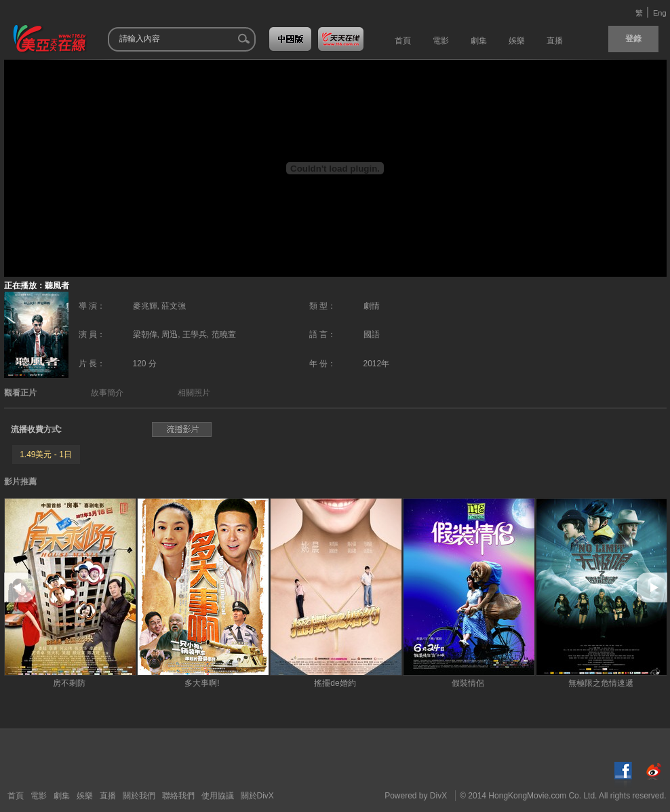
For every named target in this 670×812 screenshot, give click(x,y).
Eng (660, 13)
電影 (39, 796)
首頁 (16, 796)
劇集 (62, 796)
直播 (108, 796)
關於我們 (139, 796)
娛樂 (85, 796)
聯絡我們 (178, 796)
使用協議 (218, 796)
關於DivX (257, 796)
